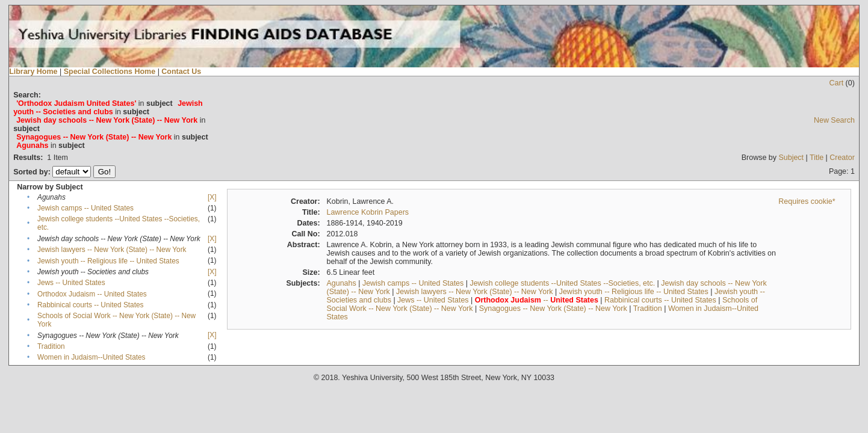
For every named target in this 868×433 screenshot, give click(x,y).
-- (537, 300)
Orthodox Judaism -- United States (92, 294)
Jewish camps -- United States (85, 208)
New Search (834, 120)
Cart (837, 83)
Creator (842, 158)
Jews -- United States (71, 283)
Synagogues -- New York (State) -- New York (553, 309)
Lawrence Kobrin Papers (367, 212)
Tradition (51, 346)
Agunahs (341, 283)
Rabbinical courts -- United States (90, 305)
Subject (791, 158)
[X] (212, 197)
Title (817, 158)
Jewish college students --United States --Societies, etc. (562, 283)
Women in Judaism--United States (91, 357)
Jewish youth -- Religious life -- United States (108, 261)
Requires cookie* (807, 201)
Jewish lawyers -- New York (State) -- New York (112, 250)
